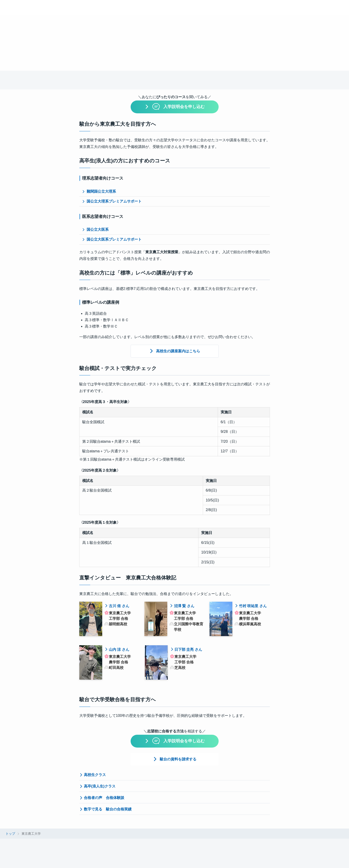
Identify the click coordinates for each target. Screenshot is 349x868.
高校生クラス (93, 775)
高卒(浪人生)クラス (98, 786)
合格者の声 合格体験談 (102, 798)
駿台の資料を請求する (178, 759)
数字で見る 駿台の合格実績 (105, 809)
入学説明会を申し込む (178, 106)
